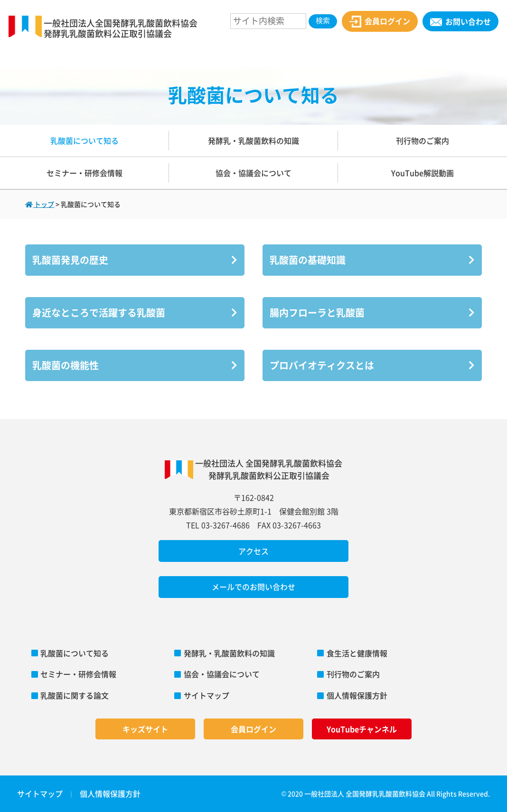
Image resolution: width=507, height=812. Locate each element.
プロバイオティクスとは (372, 365)
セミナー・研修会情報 (84, 173)
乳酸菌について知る (84, 140)
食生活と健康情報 (357, 653)
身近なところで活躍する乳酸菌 (135, 313)
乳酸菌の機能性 (135, 365)
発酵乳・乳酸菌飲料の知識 (253, 140)
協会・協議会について (253, 173)
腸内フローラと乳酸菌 (372, 313)
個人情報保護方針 (357, 695)
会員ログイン (380, 22)
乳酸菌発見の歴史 (135, 260)
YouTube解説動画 (422, 173)
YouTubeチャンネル (362, 729)
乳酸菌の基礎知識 (372, 260)
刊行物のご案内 (422, 140)
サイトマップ (207, 695)
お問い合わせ (460, 21)
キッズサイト (145, 729)
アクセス (253, 551)
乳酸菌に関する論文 (75, 695)
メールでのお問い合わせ (253, 587)
